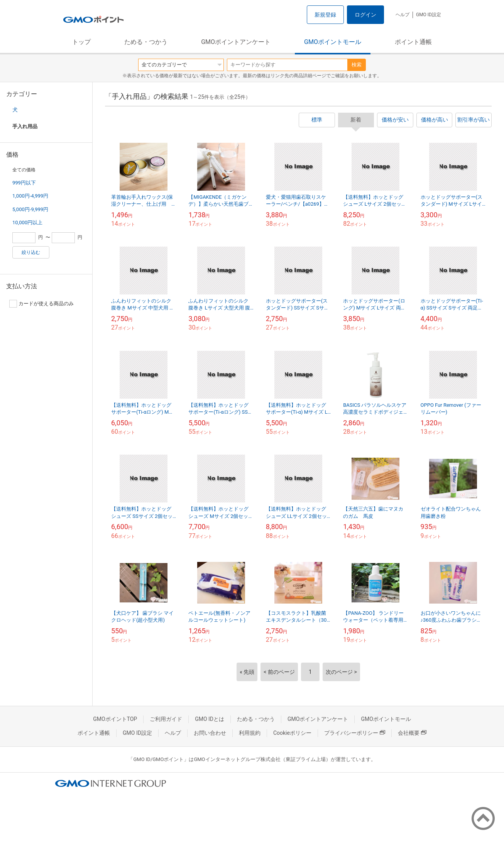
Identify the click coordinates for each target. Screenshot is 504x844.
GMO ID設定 (429, 15)
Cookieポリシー (292, 733)
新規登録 (325, 15)
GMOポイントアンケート (236, 42)
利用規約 (250, 733)
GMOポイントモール (333, 42)
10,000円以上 (27, 222)
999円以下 (24, 183)
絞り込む (31, 252)
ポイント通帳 (413, 42)
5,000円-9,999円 (30, 209)
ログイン (365, 15)
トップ (81, 42)
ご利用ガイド (166, 719)
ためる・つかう (146, 42)
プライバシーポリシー (355, 733)
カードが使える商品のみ (41, 304)
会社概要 (412, 733)
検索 (357, 65)
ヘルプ (403, 15)
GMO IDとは (210, 719)
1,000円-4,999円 (30, 196)
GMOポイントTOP (115, 719)
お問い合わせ (210, 733)
